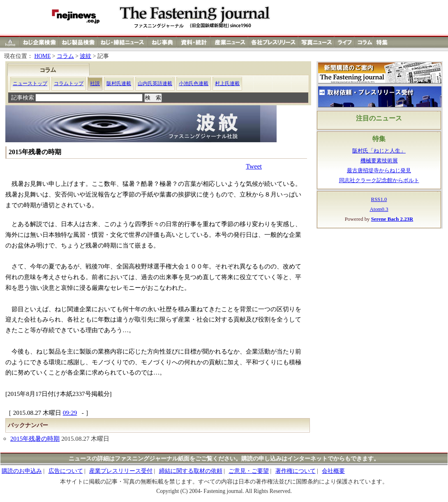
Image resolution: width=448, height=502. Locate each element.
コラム (364, 42)
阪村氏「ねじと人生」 (379, 151)
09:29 (70, 413)
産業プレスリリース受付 (121, 471)
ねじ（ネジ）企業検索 (39, 42)
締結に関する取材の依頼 (191, 471)
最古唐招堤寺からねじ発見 (379, 171)
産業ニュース (230, 42)
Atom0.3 (379, 209)
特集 (383, 42)
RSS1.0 (379, 199)
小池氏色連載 (194, 83)
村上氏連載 (227, 83)
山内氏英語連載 (155, 83)
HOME (42, 56)
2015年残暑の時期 (35, 438)
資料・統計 (194, 42)
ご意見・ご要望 (249, 471)
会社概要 (333, 471)
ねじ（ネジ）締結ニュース (123, 42)
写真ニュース (316, 42)
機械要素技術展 (379, 161)
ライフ (345, 42)
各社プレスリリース (273, 42)
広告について (66, 471)
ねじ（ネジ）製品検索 (78, 42)
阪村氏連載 (119, 83)
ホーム (10, 42)
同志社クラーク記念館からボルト (379, 180)
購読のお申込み (22, 471)
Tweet (254, 166)
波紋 (85, 56)
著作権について (296, 471)
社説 (95, 83)
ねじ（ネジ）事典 (162, 42)
